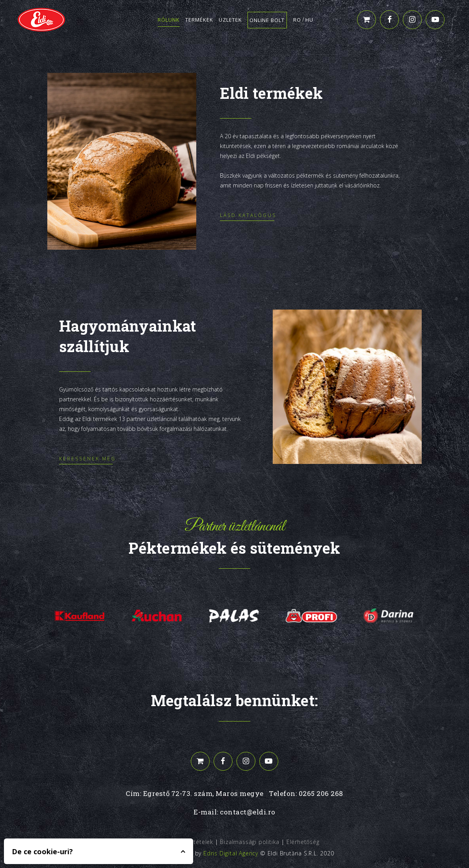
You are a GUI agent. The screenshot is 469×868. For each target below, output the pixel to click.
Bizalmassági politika (250, 842)
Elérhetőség (303, 842)
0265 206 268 (321, 793)
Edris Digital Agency (231, 853)
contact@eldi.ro (248, 812)
